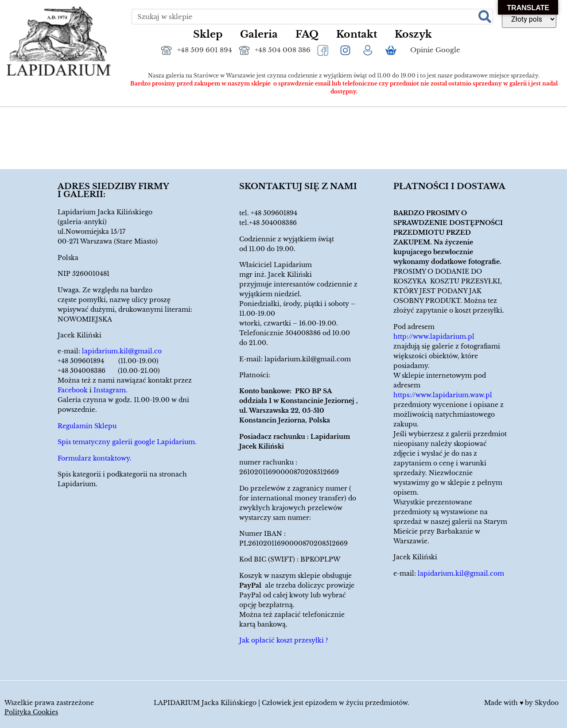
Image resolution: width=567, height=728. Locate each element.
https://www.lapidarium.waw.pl (443, 395)
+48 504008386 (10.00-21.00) (109, 371)
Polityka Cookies (31, 712)
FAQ (307, 34)
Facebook (73, 390)
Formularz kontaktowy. (95, 458)
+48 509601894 (274, 213)
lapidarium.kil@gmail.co (122, 351)
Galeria (259, 34)
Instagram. (111, 390)
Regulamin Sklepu (87, 426)
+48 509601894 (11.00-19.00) (108, 361)
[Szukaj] (485, 17)
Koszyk (413, 34)
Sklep (208, 34)
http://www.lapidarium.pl (434, 337)
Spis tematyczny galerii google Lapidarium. (127, 442)
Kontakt (357, 34)
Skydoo (547, 703)
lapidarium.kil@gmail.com (308, 359)
